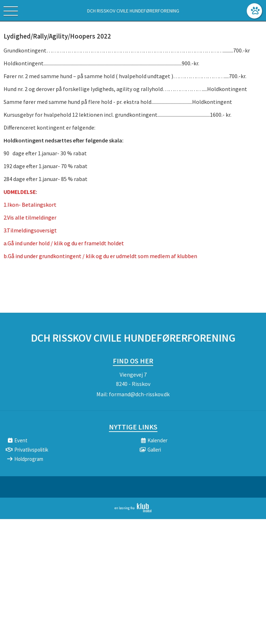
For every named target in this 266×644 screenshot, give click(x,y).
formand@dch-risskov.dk (139, 394)
